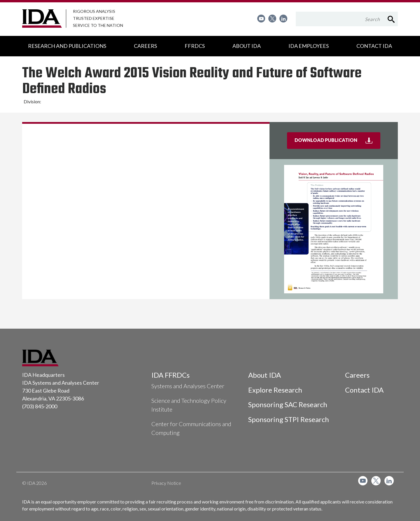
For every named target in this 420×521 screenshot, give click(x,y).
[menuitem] (261, 19)
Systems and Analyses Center (188, 386)
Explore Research (275, 390)
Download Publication (337, 142)
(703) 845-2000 (40, 406)
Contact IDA (364, 390)
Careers (357, 375)
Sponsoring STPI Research (289, 419)
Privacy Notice (166, 483)
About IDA (265, 375)
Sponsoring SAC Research (288, 404)
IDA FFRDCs (170, 375)
